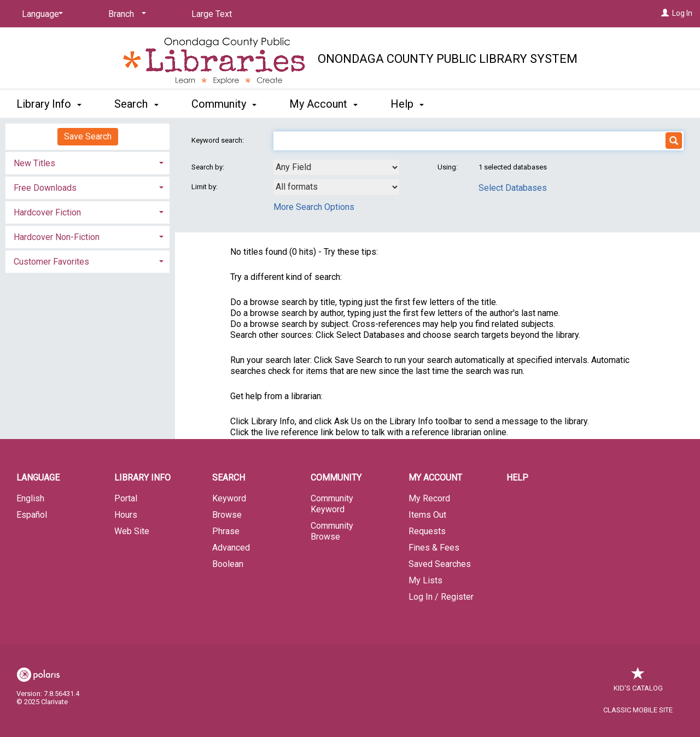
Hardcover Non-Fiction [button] (57, 237)
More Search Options (314, 207)
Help (517, 478)
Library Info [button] (49, 104)
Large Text (212, 14)
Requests (427, 531)
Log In (682, 13)
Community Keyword (332, 504)
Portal (126, 498)
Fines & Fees (434, 548)
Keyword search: (218, 140)
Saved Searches (440, 564)
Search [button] (136, 104)
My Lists (425, 580)
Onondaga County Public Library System (448, 59)
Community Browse (332, 531)
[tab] (87, 162)
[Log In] (665, 13)
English (30, 498)
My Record (429, 498)
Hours (126, 515)
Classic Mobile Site (638, 710)
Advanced (231, 548)
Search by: (209, 167)
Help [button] (407, 104)
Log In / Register (441, 597)
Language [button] (38, 478)
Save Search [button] (88, 136)
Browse (227, 515)
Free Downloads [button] (45, 188)
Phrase (226, 531)
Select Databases (513, 188)
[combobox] (336, 167)
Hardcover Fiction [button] (47, 212)
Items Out (427, 515)
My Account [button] (323, 104)
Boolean (228, 564)
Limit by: (205, 187)
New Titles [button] (34, 163)
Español (32, 515)
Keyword (229, 498)
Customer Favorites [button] (51, 262)
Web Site (132, 531)
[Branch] (125, 14)
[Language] (40, 14)
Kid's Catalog (638, 683)
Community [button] (224, 104)
